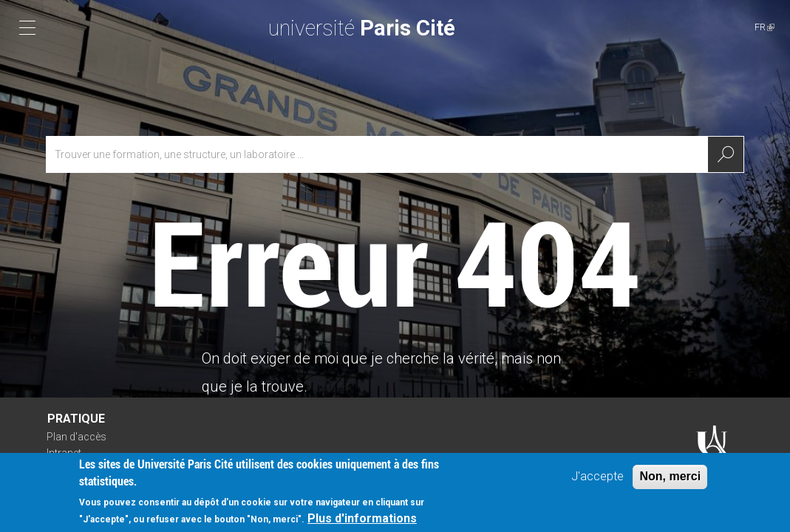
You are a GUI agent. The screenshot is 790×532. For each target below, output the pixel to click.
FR (765, 27)
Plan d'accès (76, 437)
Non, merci (670, 479)
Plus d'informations (362, 521)
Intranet (64, 453)
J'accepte (597, 479)
